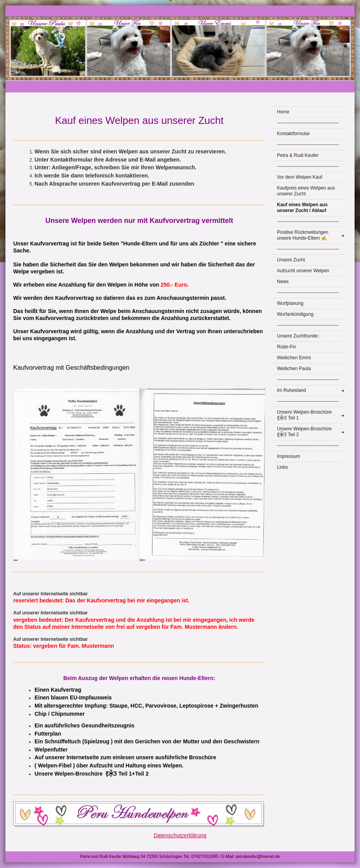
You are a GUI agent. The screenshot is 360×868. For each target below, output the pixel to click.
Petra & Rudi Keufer (298, 155)
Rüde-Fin (286, 347)
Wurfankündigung (295, 314)
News (283, 282)
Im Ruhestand (312, 391)
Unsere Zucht (291, 260)
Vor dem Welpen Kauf (300, 177)
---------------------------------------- (308, 123)
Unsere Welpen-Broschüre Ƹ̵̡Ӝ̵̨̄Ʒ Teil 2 (312, 432)
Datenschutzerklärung (180, 835)
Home (283, 112)
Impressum (288, 456)
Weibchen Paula (294, 369)
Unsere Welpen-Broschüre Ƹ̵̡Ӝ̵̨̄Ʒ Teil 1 (312, 415)
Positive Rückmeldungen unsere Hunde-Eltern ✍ (312, 235)
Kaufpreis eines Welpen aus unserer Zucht (306, 191)
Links (282, 467)
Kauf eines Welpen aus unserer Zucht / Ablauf (302, 208)
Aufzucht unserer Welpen (303, 271)
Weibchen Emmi (294, 358)
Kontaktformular (293, 134)
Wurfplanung (290, 303)
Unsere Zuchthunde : (299, 336)
